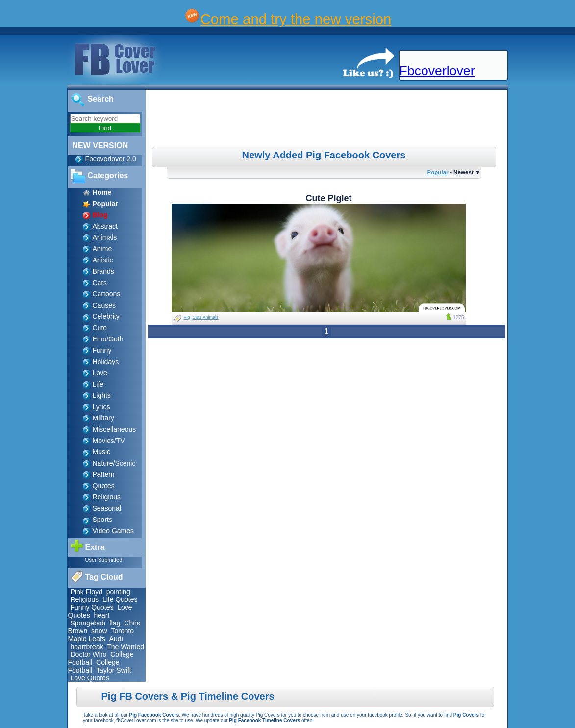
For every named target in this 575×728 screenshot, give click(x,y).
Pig (187, 317)
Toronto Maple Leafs (101, 635)
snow (99, 631)
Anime (102, 249)
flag (115, 623)
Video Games (113, 531)
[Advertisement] (327, 120)
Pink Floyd (87, 592)
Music (102, 452)
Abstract (105, 226)
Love (100, 373)
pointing (118, 592)
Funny (102, 350)
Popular (437, 172)
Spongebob (88, 623)
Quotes (104, 486)
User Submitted (104, 560)
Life (98, 384)
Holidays (106, 362)
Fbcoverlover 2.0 (111, 159)
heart (101, 615)
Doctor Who (89, 654)
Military (103, 418)
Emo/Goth (108, 339)
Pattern (104, 474)
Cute (100, 328)
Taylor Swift (114, 670)
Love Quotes (90, 678)
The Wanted (125, 647)
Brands (103, 271)
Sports (102, 520)
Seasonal (107, 508)
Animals (105, 237)
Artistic (103, 260)
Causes (104, 305)
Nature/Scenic (114, 463)
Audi (116, 639)
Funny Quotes (92, 607)
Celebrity (106, 316)
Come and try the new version (296, 19)
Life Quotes (120, 599)
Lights (102, 395)
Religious (107, 497)
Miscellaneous (114, 429)
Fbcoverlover (437, 71)
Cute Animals (206, 317)
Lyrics (101, 407)
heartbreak (87, 647)
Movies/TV (109, 441)
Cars (100, 283)
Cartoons (107, 294)
